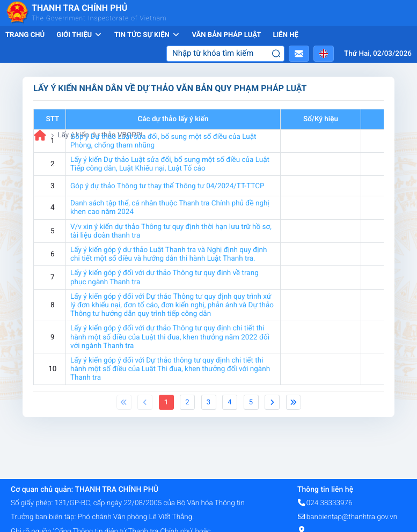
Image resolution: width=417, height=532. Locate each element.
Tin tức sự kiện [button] (147, 35)
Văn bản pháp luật (226, 35)
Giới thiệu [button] (79, 35)
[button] (299, 54)
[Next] (272, 402)
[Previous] (124, 402)
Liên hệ (285, 35)
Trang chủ (25, 35)
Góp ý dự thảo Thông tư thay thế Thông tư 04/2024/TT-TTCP (167, 186)
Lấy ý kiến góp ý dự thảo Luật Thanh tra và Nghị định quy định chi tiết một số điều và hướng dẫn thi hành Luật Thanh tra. (169, 254)
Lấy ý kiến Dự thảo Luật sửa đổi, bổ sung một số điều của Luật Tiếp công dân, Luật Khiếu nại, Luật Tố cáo (170, 164)
